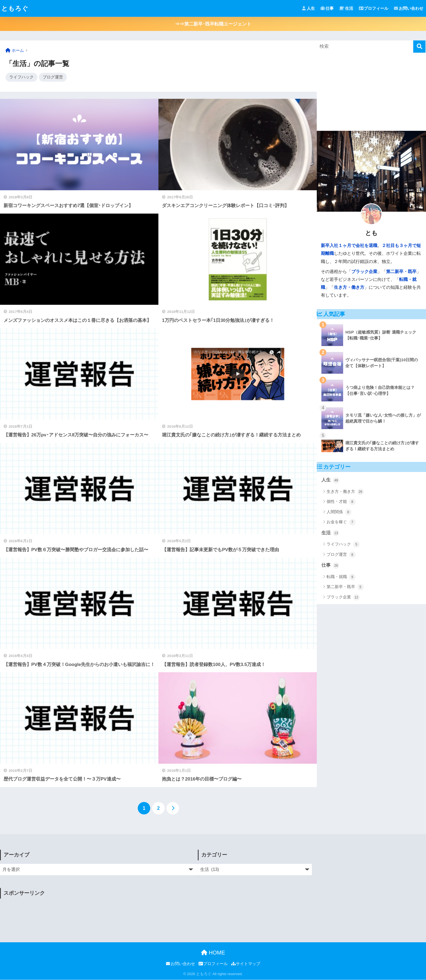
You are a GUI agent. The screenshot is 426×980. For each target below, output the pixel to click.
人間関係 (339, 512)
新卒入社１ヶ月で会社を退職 (349, 245)
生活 (346, 8)
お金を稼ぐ (341, 522)
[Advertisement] (99, 915)
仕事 (327, 8)
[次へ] (173, 808)
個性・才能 (341, 502)
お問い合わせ (408, 8)
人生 (308, 8)
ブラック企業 (364, 272)
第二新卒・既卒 (401, 272)
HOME (213, 953)
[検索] (419, 47)
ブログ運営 (53, 77)
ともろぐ (15, 8)
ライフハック (21, 77)
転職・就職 (341, 577)
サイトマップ (246, 964)
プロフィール (374, 8)
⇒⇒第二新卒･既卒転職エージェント (213, 24)
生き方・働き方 (349, 287)
